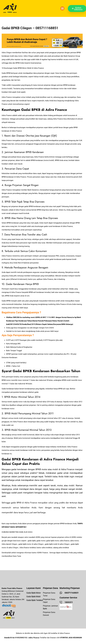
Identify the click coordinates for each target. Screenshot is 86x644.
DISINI (52, 328)
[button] (62, 8)
